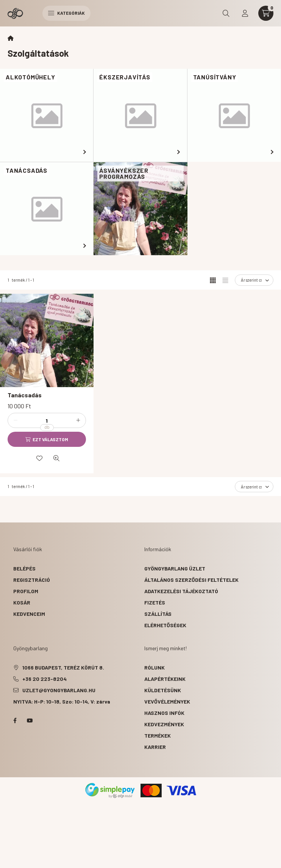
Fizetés (155, 602)
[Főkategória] (11, 38)
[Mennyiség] (47, 420)
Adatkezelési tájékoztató (181, 591)
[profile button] (245, 13)
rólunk (155, 667)
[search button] (226, 13)
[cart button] (266, 13)
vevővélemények (167, 701)
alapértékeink (165, 679)
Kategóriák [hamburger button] (66, 13)
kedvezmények (164, 724)
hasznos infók (164, 713)
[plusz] (78, 420)
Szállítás (158, 614)
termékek (158, 735)
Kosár (22, 602)
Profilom (26, 591)
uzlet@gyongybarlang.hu (59, 690)
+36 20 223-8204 (44, 679)
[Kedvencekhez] (39, 458)
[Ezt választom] (47, 439)
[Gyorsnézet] (56, 458)
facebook (15, 721)
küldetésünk (163, 690)
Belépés (24, 568)
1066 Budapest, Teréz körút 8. (63, 667)
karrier (155, 747)
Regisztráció (32, 580)
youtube (30, 721)
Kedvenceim (29, 614)
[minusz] (16, 420)
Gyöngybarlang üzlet (175, 568)
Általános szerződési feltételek (191, 580)
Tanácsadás (25, 395)
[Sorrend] (254, 280)
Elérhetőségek (165, 625)
